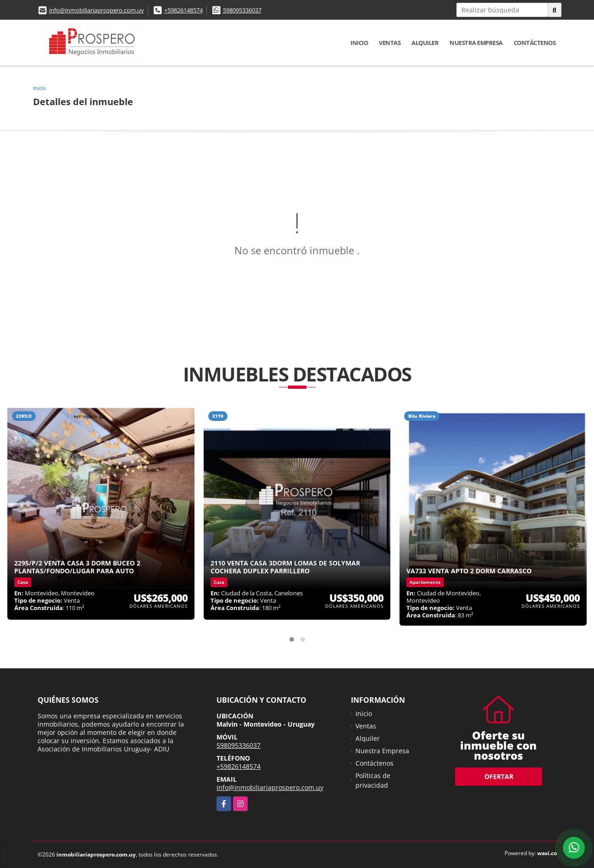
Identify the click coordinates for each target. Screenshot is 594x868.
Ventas (390, 43)
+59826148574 (183, 10)
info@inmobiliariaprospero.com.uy (97, 10)
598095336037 (242, 10)
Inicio (359, 43)
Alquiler (425, 43)
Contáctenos (535, 43)
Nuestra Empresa (476, 43)
